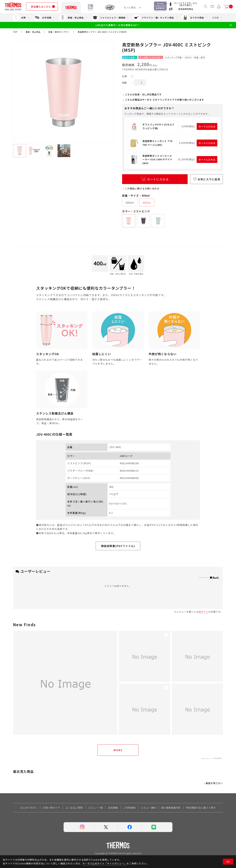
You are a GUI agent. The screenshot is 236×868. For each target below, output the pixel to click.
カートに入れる (207, 126)
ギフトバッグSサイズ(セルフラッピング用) (158, 126)
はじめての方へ (29, 808)
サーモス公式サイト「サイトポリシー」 (104, 863)
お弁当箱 (42, 18)
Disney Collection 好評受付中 (161, 6)
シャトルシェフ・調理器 (108, 18)
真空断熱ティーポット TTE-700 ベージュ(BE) (158, 143)
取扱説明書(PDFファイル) (118, 546)
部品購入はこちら (41, 7)
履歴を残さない (214, 783)
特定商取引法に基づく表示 (201, 808)
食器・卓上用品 (71, 18)
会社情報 (113, 808)
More (118, 750)
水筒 (19, 18)
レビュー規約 (148, 808)
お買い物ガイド (52, 808)
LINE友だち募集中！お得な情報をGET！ (118, 25)
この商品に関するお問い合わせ (142, 188)
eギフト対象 (129, 57)
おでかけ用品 (193, 18)
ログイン (203, 612)
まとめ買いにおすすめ (150, 57)
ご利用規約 (130, 808)
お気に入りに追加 (209, 179)
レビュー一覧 (95, 808)
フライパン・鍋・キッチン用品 (153, 18)
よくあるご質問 (74, 808)
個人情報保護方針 (171, 808)
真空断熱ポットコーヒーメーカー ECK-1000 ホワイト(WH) (157, 159)
